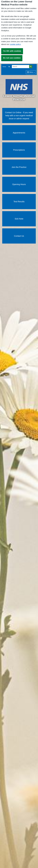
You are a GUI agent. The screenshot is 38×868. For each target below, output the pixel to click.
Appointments (19, 133)
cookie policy (15, 44)
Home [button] (4, 67)
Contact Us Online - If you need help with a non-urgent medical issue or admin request (19, 115)
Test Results (19, 202)
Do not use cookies (12, 58)
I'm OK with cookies (12, 51)
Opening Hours (19, 184)
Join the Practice (19, 167)
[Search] (21, 67)
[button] (9, 67)
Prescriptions (19, 150)
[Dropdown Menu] (31, 72)
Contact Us (19, 236)
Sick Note (19, 219)
